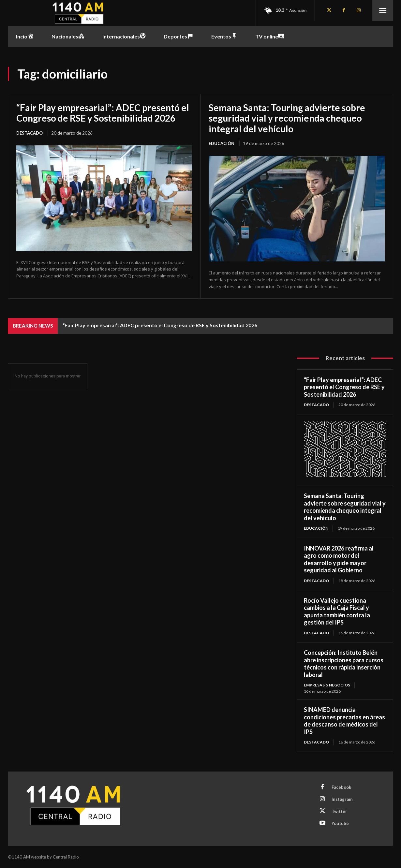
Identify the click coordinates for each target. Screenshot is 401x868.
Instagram (342, 799)
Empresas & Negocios (327, 685)
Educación (222, 143)
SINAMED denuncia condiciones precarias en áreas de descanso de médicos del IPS (344, 721)
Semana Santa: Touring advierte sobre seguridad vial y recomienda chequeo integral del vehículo (287, 118)
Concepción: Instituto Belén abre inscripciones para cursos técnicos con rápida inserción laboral (344, 664)
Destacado (30, 133)
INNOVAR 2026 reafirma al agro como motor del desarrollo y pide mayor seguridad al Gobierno (339, 559)
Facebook (341, 787)
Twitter (339, 811)
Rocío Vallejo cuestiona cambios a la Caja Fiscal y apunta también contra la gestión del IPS (337, 611)
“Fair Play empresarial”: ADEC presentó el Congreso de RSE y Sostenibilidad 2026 (103, 113)
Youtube (340, 823)
